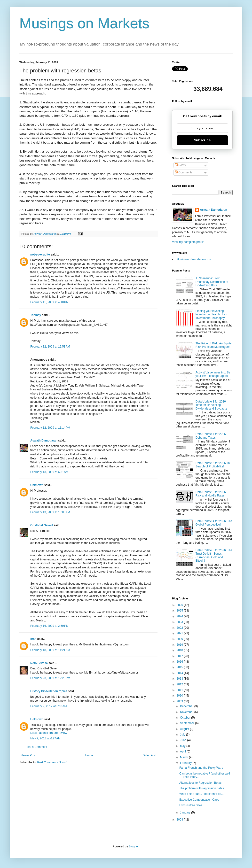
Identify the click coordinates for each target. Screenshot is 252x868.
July (183, 735)
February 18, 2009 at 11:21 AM (50, 650)
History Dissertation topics (49, 691)
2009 (180, 701)
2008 (180, 820)
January (186, 813)
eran (33, 639)
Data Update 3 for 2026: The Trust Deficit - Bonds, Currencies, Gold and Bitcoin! (214, 555)
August (185, 729)
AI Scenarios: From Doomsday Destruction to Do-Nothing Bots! (212, 282)
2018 (180, 650)
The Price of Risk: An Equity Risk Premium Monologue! (214, 345)
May (183, 746)
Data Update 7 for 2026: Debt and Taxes (211, 436)
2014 (180, 673)
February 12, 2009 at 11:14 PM (50, 428)
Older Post (149, 755)
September (188, 723)
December (187, 706)
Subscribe (202, 140)
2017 (180, 656)
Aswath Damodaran (44, 441)
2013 (180, 679)
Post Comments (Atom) (52, 762)
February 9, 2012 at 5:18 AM (48, 706)
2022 (180, 628)
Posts (180, 165)
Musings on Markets (84, 23)
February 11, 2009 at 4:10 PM (49, 302)
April (183, 752)
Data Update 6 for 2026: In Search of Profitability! (213, 465)
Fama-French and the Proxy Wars (201, 768)
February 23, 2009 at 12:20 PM (50, 678)
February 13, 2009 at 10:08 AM (50, 512)
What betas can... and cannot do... (201, 794)
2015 (180, 667)
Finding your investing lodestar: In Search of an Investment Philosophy (211, 314)
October (186, 718)
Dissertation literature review (49, 733)
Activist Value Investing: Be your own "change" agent (213, 374)
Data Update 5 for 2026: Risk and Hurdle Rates (211, 494)
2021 (180, 633)
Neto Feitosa (39, 663)
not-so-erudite (40, 255)
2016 (180, 662)
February (186, 763)
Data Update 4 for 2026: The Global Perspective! (214, 523)
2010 (180, 696)
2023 (180, 622)
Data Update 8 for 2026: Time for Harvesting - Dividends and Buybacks (211, 405)
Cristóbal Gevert (42, 525)
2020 (180, 639)
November (187, 712)
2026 (180, 605)
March (185, 757)
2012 (180, 684)
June (184, 740)
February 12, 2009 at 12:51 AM (50, 347)
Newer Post (28, 755)
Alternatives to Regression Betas (200, 783)
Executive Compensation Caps (199, 800)
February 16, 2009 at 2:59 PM (49, 626)
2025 (180, 611)
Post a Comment (36, 747)
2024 (180, 616)
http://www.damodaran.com (193, 259)
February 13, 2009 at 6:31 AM (49, 472)
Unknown (37, 485)
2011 (180, 690)
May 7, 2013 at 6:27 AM (45, 738)
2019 (180, 645)
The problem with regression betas (202, 788)
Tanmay (36, 315)
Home (89, 755)
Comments (184, 172)
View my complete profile (188, 242)
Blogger (134, 846)
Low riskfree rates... (192, 805)
